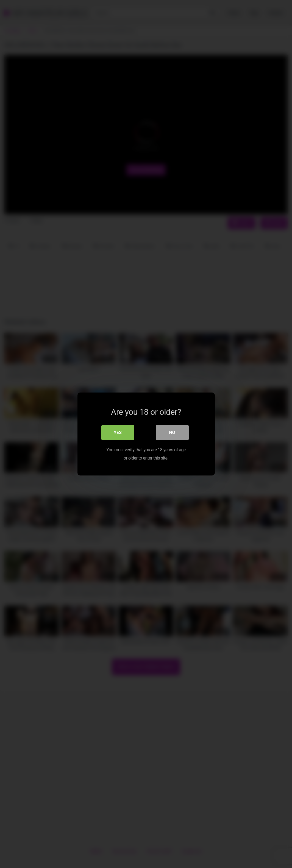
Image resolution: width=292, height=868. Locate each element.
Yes (118, 432)
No (172, 432)
